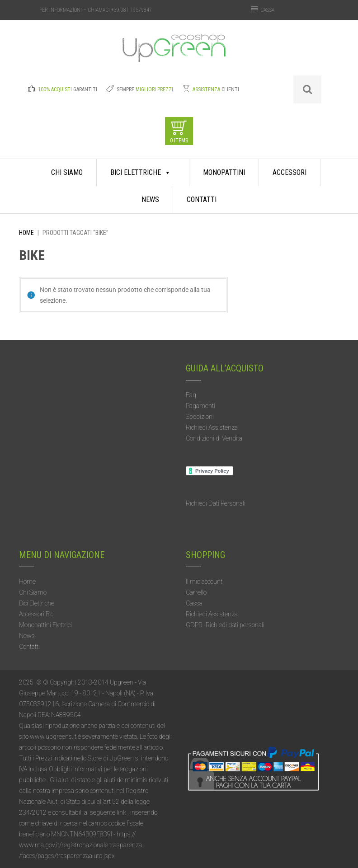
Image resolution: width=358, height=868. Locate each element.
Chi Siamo (67, 172)
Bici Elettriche (141, 173)
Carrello (196, 592)
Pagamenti (200, 406)
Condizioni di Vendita (214, 438)
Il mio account (204, 582)
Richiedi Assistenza (212, 427)
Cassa (194, 603)
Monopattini (224, 172)
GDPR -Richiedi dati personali (225, 625)
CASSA (267, 10)
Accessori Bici (37, 614)
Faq (191, 395)
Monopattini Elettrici (45, 625)
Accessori (290, 172)
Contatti (202, 199)
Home (26, 233)
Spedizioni (200, 417)
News (150, 199)
